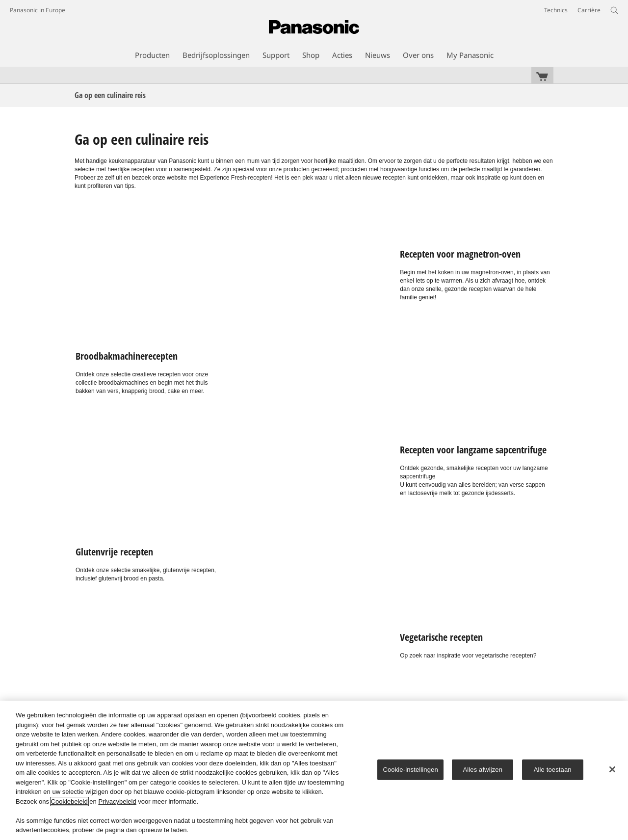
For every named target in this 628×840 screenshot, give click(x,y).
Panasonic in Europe (38, 10)
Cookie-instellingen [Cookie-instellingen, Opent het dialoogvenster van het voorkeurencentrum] (410, 770)
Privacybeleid (117, 801)
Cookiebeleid (69, 801)
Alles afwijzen (483, 770)
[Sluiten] (612, 769)
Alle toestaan (553, 770)
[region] (314, 770)
